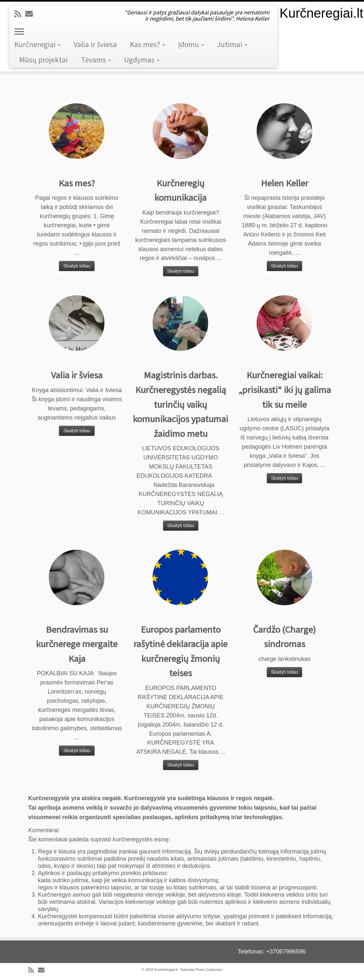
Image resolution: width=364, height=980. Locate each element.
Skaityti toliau (77, 266)
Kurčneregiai (37, 44)
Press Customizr (209, 970)
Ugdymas (142, 60)
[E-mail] (31, 14)
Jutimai (232, 44)
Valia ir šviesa (95, 44)
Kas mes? (147, 44)
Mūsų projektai (44, 60)
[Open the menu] (19, 32)
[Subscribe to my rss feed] (20, 14)
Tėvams (96, 60)
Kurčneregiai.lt (321, 13)
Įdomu (191, 44)
